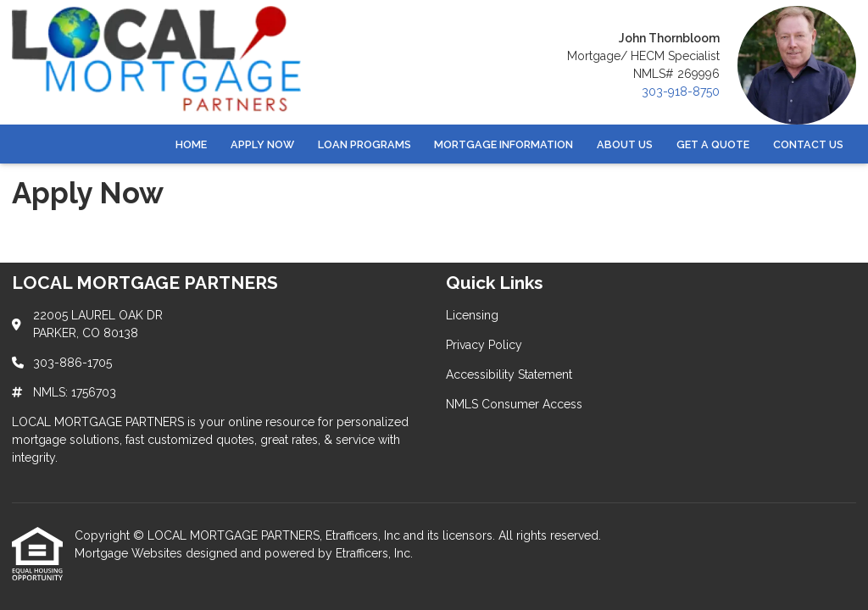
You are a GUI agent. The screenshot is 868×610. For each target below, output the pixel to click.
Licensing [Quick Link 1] (472, 315)
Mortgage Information (504, 144)
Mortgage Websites (130, 553)
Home (191, 144)
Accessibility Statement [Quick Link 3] (509, 374)
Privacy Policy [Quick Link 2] (484, 345)
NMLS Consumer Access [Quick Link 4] (514, 404)
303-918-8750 (681, 91)
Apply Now (262, 144)
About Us (625, 144)
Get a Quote (713, 144)
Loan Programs (364, 144)
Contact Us (808, 144)
